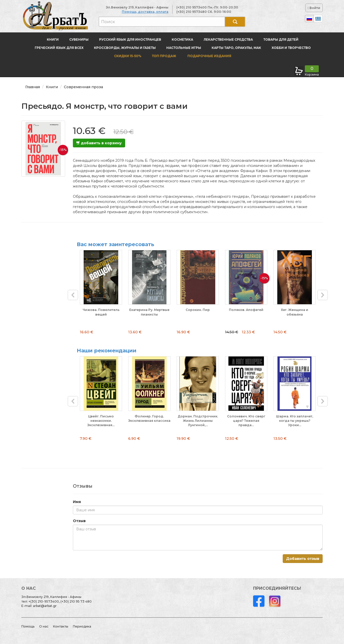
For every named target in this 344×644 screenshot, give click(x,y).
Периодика (82, 626)
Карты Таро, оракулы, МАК (236, 48)
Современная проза (83, 87)
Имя (77, 502)
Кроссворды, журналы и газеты (125, 48)
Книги (53, 39)
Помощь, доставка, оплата (145, 12)
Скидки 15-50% (128, 56)
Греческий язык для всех (59, 48)
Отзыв (79, 521)
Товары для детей (281, 39)
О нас (44, 626)
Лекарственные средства (228, 39)
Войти (314, 8)
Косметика (182, 39)
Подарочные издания (209, 56)
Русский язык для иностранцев (130, 39)
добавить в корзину (99, 143)
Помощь (28, 626)
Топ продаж (164, 56)
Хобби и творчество (291, 48)
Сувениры (79, 39)
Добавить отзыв (303, 559)
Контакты (61, 626)
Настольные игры (184, 48)
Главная (33, 87)
